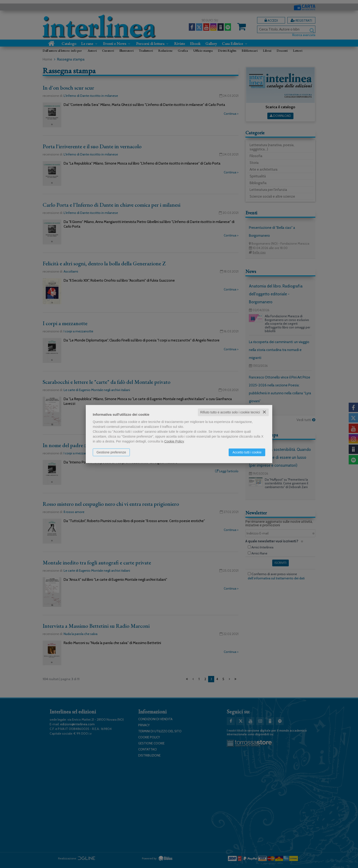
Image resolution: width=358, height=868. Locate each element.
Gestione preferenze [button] (111, 452)
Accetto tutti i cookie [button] (247, 452)
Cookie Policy (174, 441)
